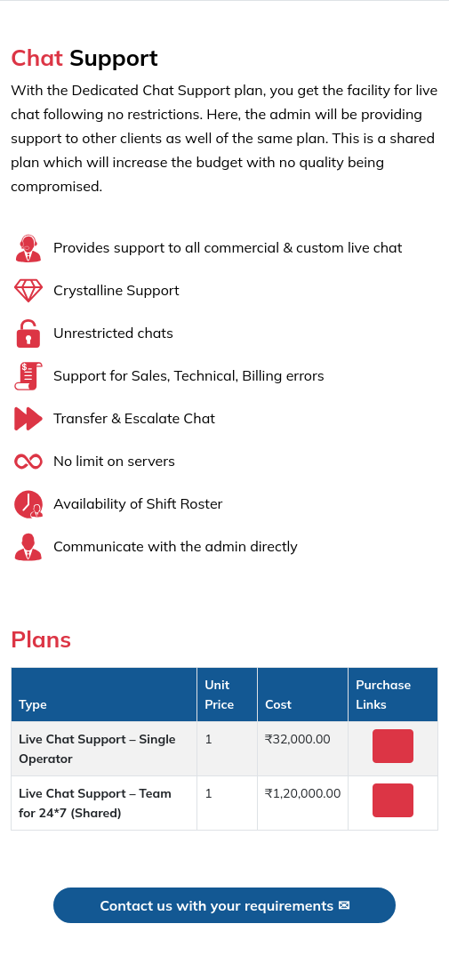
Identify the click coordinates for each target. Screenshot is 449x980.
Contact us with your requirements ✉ (224, 905)
